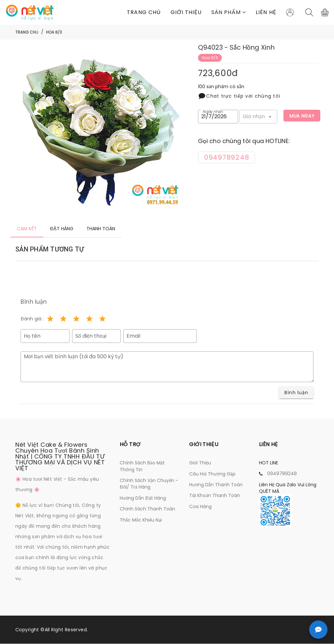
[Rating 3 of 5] (76, 319)
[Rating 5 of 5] (102, 319)
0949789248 (282, 474)
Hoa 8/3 (54, 32)
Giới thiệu (186, 12)
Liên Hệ (266, 12)
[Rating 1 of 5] (50, 319)
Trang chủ (144, 12)
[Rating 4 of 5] (89, 319)
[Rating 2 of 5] (63, 319)
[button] (229, 12)
